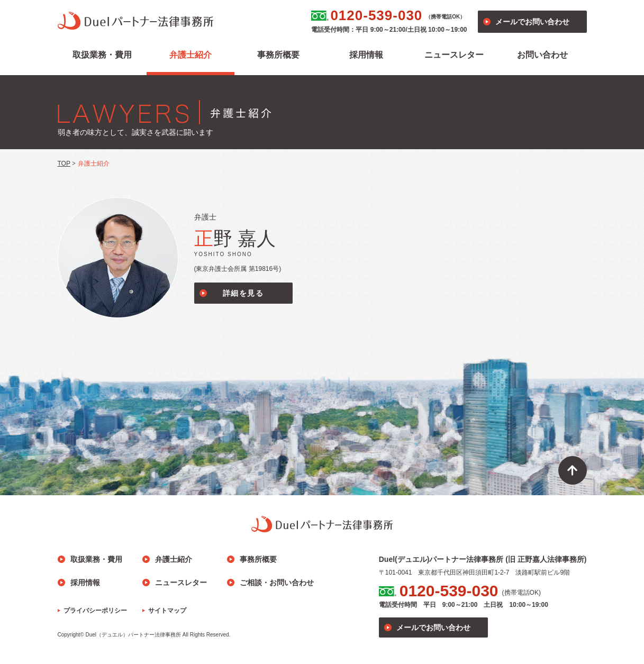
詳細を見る (243, 293)
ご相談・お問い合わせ (277, 583)
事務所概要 (278, 55)
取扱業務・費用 (102, 55)
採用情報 (366, 55)
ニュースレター (454, 55)
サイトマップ (167, 611)
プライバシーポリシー (95, 611)
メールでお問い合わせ (532, 22)
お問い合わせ (542, 55)
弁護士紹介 (191, 55)
